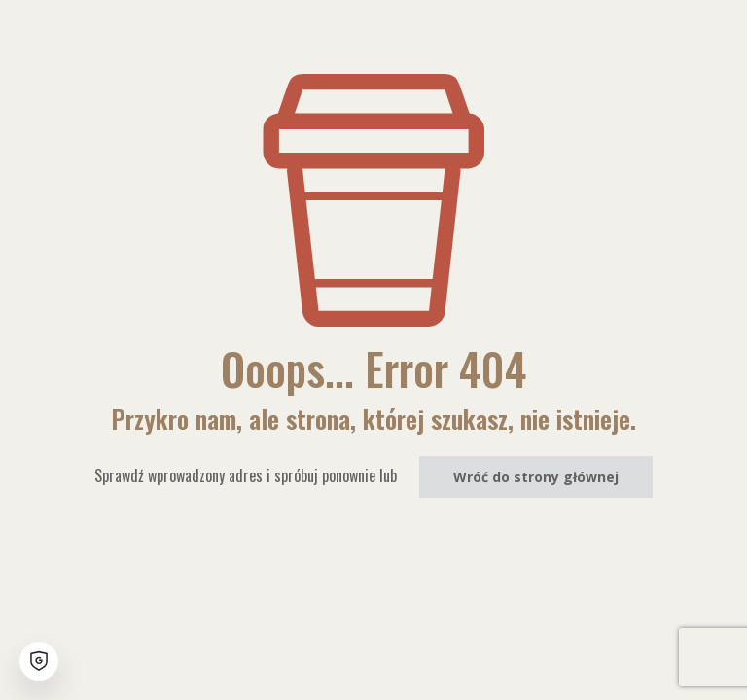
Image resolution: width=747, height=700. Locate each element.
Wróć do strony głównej (536, 477)
